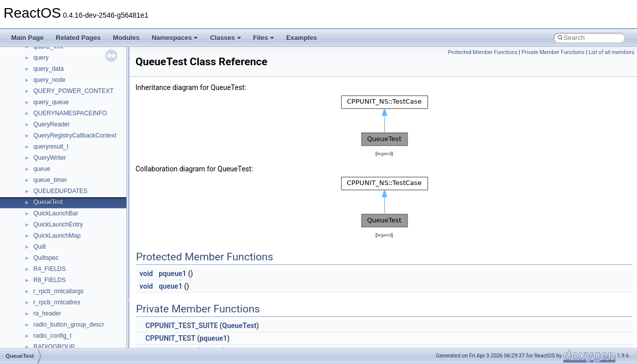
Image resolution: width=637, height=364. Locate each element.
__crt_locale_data (57, 316)
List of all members (611, 52)
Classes (225, 38)
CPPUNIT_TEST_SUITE (181, 326)
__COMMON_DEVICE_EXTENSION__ (86, 171)
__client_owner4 (55, 149)
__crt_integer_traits (59, 271)
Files (264, 38)
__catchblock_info (58, 94)
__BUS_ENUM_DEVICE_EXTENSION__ (89, 60)
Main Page (27, 38)
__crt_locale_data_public (67, 327)
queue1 (171, 286)
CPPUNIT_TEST (170, 338)
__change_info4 (55, 116)
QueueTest (239, 326)
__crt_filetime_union (60, 260)
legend (384, 153)
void (146, 274)
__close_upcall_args (61, 160)
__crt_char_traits (56, 216)
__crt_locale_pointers (62, 338)
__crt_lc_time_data (59, 305)
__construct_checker (61, 183)
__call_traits (50, 82)
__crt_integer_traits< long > (70, 283)
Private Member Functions (553, 52)
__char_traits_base (59, 127)
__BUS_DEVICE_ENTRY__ (71, 49)
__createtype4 (53, 205)
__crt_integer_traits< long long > (77, 294)
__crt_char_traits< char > (67, 227)
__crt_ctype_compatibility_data (75, 249)
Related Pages (78, 38)
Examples (302, 38)
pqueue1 (173, 274)
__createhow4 (52, 194)
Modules (126, 38)
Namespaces (175, 38)
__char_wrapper (55, 138)
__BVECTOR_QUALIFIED (69, 71)
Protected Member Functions (483, 52)
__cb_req (46, 105)
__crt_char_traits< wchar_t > (72, 238)
